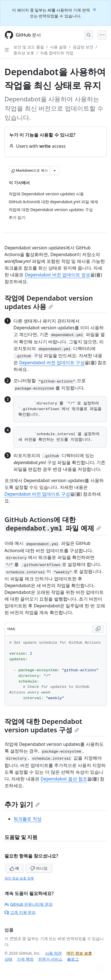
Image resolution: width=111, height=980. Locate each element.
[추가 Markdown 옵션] (55, 171)
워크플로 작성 (27, 819)
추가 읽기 (22, 804)
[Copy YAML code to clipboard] (98, 629)
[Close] (95, 9)
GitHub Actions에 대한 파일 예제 (53, 524)
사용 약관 (54, 953)
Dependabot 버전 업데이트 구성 (52, 363)
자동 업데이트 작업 (57, 53)
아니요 (39, 868)
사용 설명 (58, 47)
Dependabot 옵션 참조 (64, 779)
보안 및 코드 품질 (29, 47)
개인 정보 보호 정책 (19, 878)
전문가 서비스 (50, 959)
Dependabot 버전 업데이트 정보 (57, 275)
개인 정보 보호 (79, 953)
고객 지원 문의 (20, 912)
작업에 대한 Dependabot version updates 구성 (43, 725)
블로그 (73, 959)
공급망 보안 (83, 47)
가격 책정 (25, 959)
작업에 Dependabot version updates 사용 (49, 302)
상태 (8, 959)
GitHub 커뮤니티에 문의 (29, 904)
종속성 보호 (24, 53)
